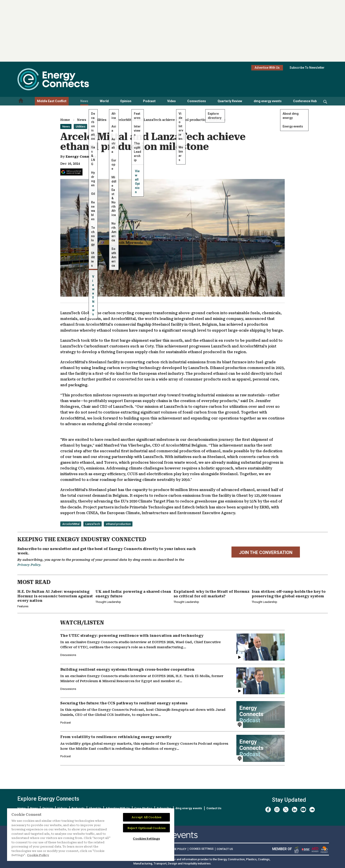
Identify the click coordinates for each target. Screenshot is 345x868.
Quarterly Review (230, 101)
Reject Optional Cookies (146, 828)
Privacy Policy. (29, 565)
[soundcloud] (312, 810)
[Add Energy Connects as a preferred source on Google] (71, 172)
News (84, 101)
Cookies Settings (202, 849)
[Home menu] (21, 101)
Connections (197, 101)
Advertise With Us (267, 68)
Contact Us (214, 808)
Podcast (149, 101)
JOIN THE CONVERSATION (266, 552)
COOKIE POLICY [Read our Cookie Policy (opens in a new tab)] (177, 849)
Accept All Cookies (146, 817)
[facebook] (268, 810)
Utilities (100, 120)
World (104, 101)
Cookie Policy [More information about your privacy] (38, 855)
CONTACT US (225, 849)
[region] (91, 835)
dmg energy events (268, 101)
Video (172, 101)
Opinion (126, 101)
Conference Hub (305, 101)
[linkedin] (295, 810)
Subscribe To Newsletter (307, 68)
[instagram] (277, 810)
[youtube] (303, 810)
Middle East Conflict (52, 101)
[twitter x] (286, 810)
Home (65, 120)
